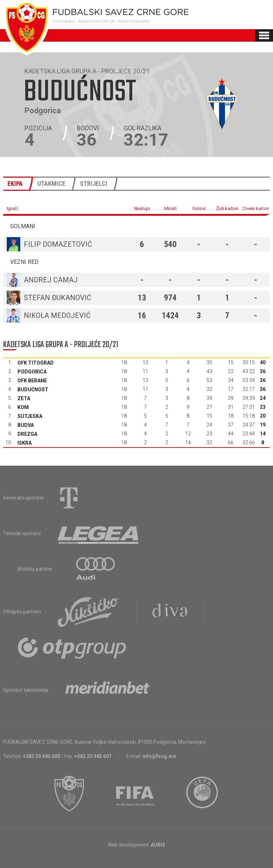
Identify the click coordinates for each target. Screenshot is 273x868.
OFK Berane (32, 381)
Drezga (27, 434)
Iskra (25, 443)
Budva (26, 425)
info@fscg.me (159, 756)
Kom (23, 407)
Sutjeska (30, 416)
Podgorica (32, 372)
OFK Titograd (36, 363)
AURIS (158, 845)
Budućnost (33, 389)
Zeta (24, 398)
